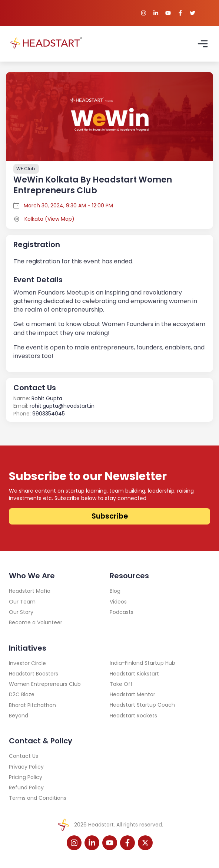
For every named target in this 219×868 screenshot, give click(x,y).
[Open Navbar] (203, 44)
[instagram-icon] (74, 843)
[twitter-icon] (145, 843)
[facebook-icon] (127, 843)
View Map (60, 219)
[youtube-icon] (110, 843)
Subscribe (110, 516)
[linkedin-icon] (92, 843)
